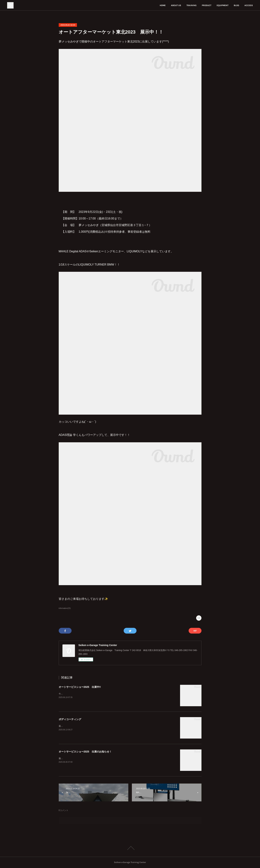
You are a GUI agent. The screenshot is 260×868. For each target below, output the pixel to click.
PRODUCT (207, 5)
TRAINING (191, 5)
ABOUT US (176, 5)
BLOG (236, 5)
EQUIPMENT (223, 5)
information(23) (65, 608)
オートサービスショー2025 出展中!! (80, 687)
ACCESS (249, 5)
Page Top (130, 848)
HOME (163, 5)
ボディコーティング (70, 719)
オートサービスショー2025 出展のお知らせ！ (85, 752)
